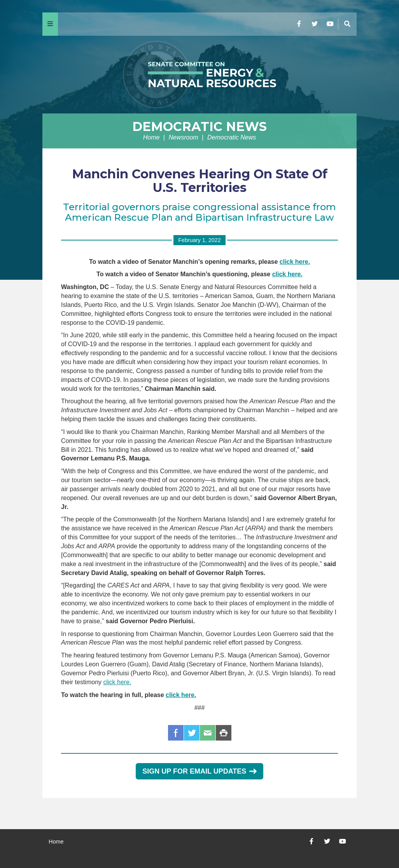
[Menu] (50, 24)
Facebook (176, 733)
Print (224, 733)
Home (151, 137)
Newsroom (183, 137)
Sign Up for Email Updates (199, 771)
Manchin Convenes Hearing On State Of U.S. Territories (200, 181)
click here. (295, 262)
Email (208, 733)
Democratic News (199, 126)
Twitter (192, 733)
